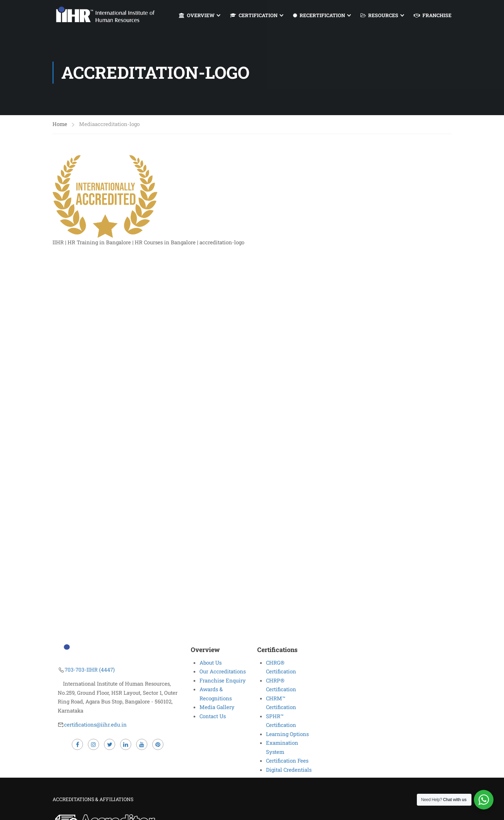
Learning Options (287, 734)
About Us (211, 663)
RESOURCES (379, 15)
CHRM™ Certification (281, 703)
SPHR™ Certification (281, 721)
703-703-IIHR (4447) (90, 670)
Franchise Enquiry (223, 680)
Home (60, 125)
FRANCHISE (433, 15)
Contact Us (213, 716)
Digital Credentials (289, 770)
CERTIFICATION (254, 15)
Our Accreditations (223, 671)
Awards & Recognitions (216, 694)
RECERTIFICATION (319, 15)
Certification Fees (287, 761)
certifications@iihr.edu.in (95, 724)
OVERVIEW (197, 15)
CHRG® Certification (281, 667)
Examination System (282, 747)
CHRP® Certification (281, 685)
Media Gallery (217, 707)
